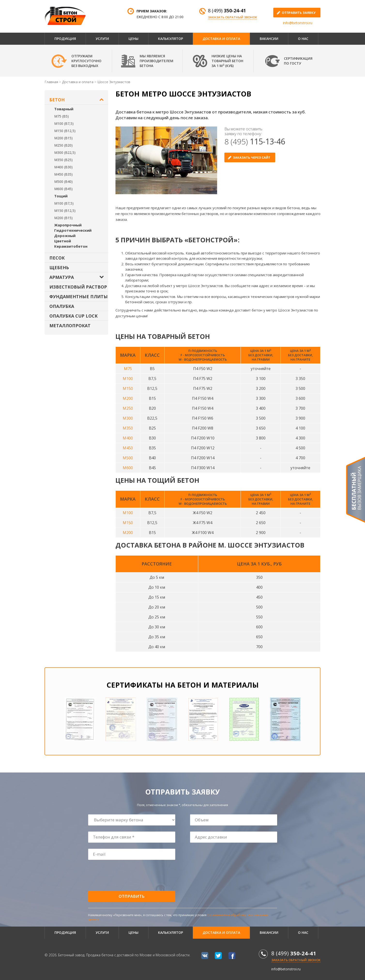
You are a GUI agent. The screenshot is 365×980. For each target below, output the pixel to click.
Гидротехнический (73, 230)
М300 (128, 418)
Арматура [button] (62, 277)
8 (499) (227, 11)
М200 (128, 398)
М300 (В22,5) (65, 152)
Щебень (59, 267)
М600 (128, 468)
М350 (128, 428)
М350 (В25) (63, 160)
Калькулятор (171, 39)
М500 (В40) (63, 182)
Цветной (63, 241)
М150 (128, 388)
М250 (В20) (63, 145)
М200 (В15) (63, 138)
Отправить (132, 896)
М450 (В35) (63, 174)
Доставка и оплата (221, 39)
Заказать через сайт (252, 157)
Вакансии (269, 39)
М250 (128, 408)
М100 (128, 379)
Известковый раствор (78, 287)
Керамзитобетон (71, 246)
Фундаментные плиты (79, 297)
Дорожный (65, 236)
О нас (303, 39)
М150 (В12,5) (65, 131)
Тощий (61, 196)
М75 (128, 369)
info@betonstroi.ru (298, 23)
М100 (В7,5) (64, 123)
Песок (57, 258)
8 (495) (255, 141)
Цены (133, 39)
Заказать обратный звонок (232, 17)
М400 (128, 438)
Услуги (102, 39)
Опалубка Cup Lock (73, 316)
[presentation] (125, 876)
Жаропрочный (68, 225)
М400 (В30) (63, 167)
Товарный (64, 109)
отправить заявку (299, 13)
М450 (128, 448)
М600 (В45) (63, 189)
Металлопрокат (70, 326)
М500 (128, 458)
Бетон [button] (57, 100)
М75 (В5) (61, 116)
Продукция (65, 39)
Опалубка (62, 306)
